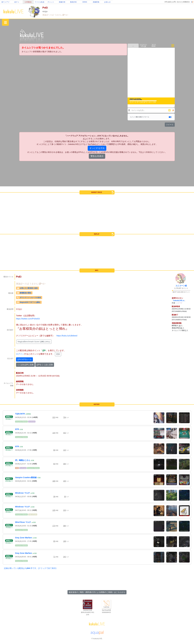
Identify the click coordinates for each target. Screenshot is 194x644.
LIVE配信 (28, 2)
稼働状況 (186, 2)
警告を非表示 (97, 156)
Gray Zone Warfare (24, 538)
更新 (58, 354)
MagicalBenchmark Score (34, 342)
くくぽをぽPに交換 (25, 365)
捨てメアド (6, 2)
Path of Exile (33, 514)
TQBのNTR (20, 414)
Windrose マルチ (22, 493)
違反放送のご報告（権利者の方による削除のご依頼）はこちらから (97, 592)
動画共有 (73, 2)
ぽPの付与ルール (24, 359)
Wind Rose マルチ (23, 522)
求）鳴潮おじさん (23, 460)
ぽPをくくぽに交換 (45, 365)
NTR (17, 429)
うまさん (58, 15)
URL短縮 (168, 2)
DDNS (85, 2)
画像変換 (96, 2)
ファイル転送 (39, 2)
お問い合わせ (177, 2)
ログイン (20, 354)
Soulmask (32, 422)
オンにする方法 (97, 148)
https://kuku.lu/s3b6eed (67, 336)
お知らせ (107, 2)
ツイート (170, 125)
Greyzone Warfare (21, 422)
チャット (51, 2)
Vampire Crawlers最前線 (26, 477)
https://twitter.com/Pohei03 (28, 319)
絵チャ (17, 2)
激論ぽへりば (48, 15)
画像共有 (62, 2)
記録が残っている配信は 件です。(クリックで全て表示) (30, 568)
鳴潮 (17, 468)
